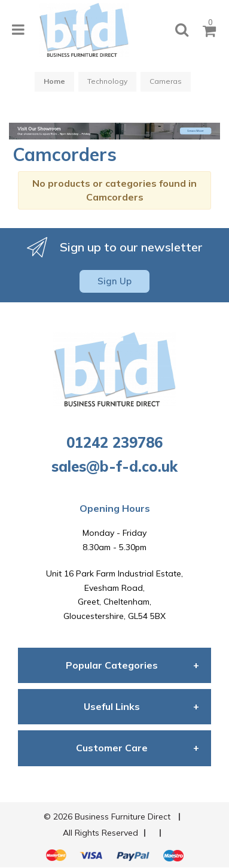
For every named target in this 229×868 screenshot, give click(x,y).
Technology (107, 81)
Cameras (166, 81)
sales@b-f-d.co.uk (114, 466)
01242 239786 (114, 442)
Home (54, 81)
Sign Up (114, 281)
